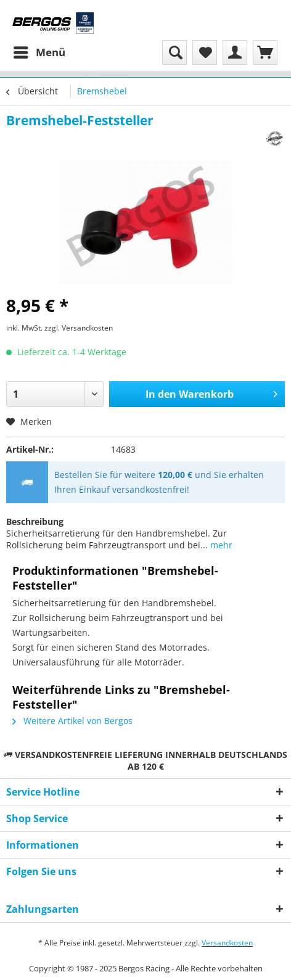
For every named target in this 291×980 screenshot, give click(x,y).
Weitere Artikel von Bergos (72, 721)
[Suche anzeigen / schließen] (174, 52)
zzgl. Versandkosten (79, 328)
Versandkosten (227, 943)
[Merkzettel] (205, 52)
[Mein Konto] (235, 52)
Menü (39, 51)
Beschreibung (35, 521)
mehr (220, 545)
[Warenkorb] (265, 52)
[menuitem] (39, 52)
